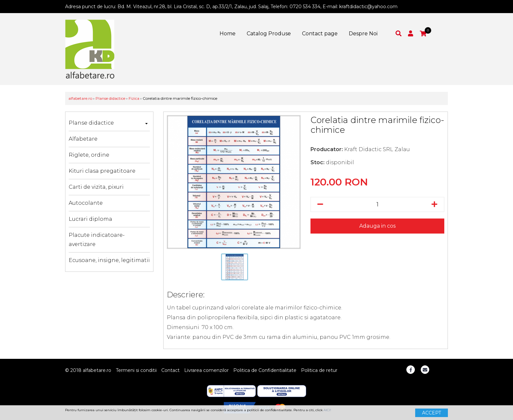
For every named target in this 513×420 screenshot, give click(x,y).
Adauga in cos (377, 226)
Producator (326, 149)
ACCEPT (432, 413)
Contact (170, 370)
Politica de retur (319, 370)
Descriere (185, 295)
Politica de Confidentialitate (265, 370)
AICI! (327, 410)
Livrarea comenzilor (206, 370)
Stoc (317, 162)
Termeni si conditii (136, 370)
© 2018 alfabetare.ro (88, 370)
